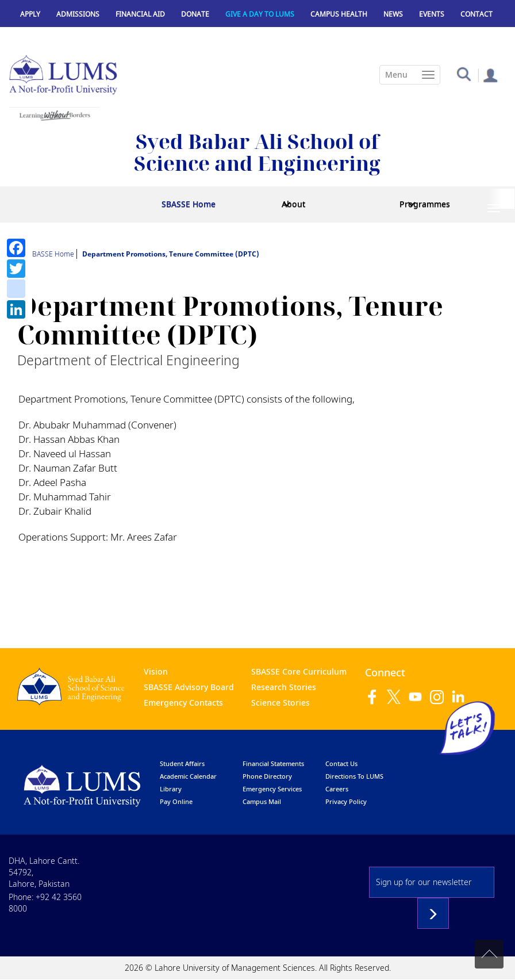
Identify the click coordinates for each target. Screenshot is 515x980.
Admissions (78, 14)
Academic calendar (188, 776)
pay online (176, 801)
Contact (476, 14)
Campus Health (339, 14)
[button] (464, 73)
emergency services (272, 789)
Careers (337, 789)
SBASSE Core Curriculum (299, 671)
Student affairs (182, 763)
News (393, 14)
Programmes (425, 204)
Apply (30, 14)
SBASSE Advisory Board (189, 687)
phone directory (267, 776)
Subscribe (433, 913)
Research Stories (284, 687)
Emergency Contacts (183, 703)
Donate (195, 14)
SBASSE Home (189, 204)
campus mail (262, 801)
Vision (156, 671)
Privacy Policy (346, 801)
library (171, 789)
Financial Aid (140, 14)
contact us (341, 763)
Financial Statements (273, 763)
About (293, 204)
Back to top (489, 954)
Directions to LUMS (354, 776)
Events (432, 14)
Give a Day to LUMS (260, 14)
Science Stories (280, 703)
